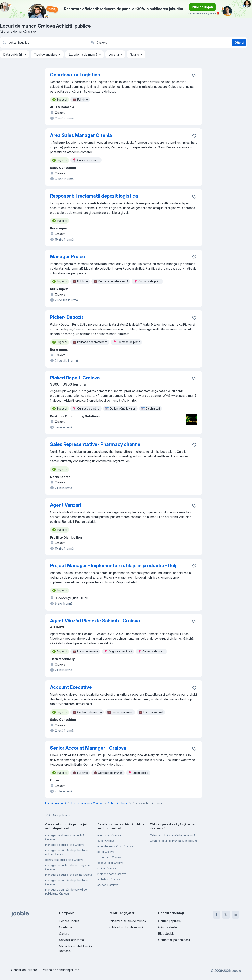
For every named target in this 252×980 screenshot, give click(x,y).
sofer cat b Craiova (109, 857)
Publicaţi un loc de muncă (126, 927)
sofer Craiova (106, 852)
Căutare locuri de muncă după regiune (174, 841)
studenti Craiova (108, 885)
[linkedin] (235, 915)
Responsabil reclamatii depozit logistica (94, 196)
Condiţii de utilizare (24, 970)
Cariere (64, 934)
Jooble (236, 971)
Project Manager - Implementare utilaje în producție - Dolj (113, 566)
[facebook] (217, 915)
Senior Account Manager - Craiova (88, 748)
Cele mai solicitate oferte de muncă (172, 835)
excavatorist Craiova (110, 863)
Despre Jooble (69, 921)
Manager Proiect (69, 257)
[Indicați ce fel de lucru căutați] (43, 43)
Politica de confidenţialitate (60, 970)
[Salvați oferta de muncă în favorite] (194, 75)
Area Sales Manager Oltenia (81, 135)
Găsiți (239, 43)
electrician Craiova (109, 835)
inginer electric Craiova (112, 874)
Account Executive (71, 687)
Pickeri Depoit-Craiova (75, 378)
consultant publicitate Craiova (64, 860)
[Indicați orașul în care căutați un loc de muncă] (131, 43)
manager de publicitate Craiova (65, 845)
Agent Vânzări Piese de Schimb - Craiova (95, 621)
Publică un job (202, 7)
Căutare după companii (174, 940)
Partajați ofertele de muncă (127, 921)
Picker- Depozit (67, 317)
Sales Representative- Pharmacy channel (96, 444)
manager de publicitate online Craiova (69, 875)
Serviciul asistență (71, 940)
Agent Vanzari (66, 505)
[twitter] (226, 915)
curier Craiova (106, 841)
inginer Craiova (107, 868)
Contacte (66, 927)
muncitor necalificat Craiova (115, 846)
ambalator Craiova (109, 879)
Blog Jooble (166, 934)
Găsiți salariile (168, 927)
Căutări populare (59, 815)
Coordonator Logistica (75, 75)
